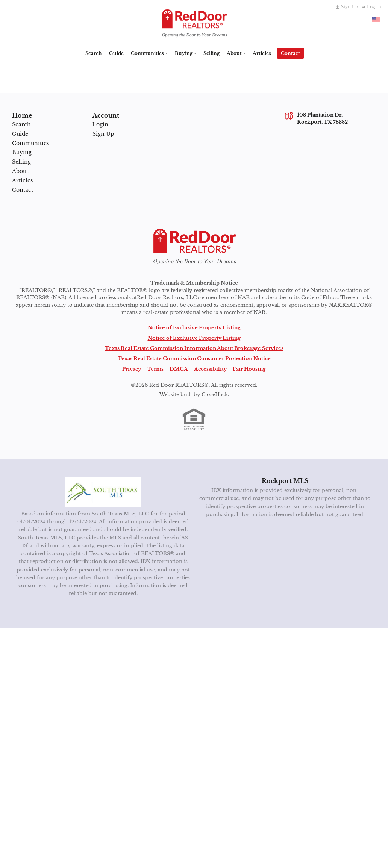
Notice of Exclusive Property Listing (194, 327)
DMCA (179, 368)
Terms (155, 368)
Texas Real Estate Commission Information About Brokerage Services (194, 348)
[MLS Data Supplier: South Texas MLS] (103, 492)
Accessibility (210, 368)
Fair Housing (249, 368)
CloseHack (215, 394)
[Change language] (376, 19)
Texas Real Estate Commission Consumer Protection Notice (194, 358)
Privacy (132, 368)
